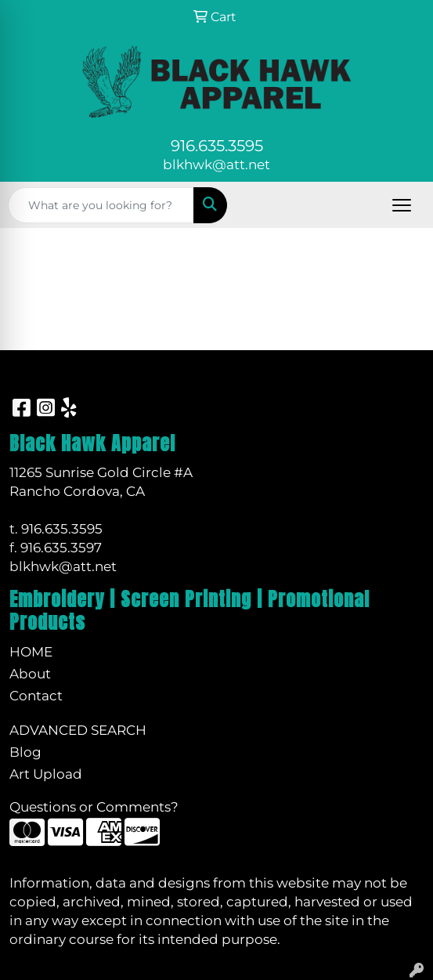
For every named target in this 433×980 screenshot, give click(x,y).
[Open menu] (402, 205)
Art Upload (46, 774)
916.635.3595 (217, 146)
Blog (25, 752)
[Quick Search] (101, 205)
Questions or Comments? (94, 806)
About (30, 673)
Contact (36, 695)
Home (31, 651)
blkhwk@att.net (216, 164)
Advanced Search (78, 730)
